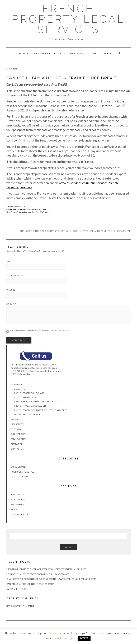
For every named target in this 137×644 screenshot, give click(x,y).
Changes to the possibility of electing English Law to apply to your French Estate (73, 231)
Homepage (23, 53)
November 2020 (19, 514)
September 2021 (19, 504)
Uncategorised (40, 209)
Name (10, 261)
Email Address (15, 276)
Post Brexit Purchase (26, 209)
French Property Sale (26, 397)
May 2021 (16, 509)
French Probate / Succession (30, 406)
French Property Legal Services (68, 19)
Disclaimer (17, 444)
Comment (11, 304)
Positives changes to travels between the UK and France (38, 574)
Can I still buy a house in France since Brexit (30, 584)
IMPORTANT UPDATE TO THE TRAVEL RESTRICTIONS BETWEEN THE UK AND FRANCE (46, 569)
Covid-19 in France (16, 589)
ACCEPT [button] (84, 638)
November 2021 (19, 500)
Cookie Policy (19, 434)
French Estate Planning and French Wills (37, 401)
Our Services (41, 53)
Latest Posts (76, 53)
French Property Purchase (21, 212)
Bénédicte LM (19, 207)
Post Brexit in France (40, 212)
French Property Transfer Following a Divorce (41, 410)
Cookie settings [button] (64, 638)
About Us (59, 53)
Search (69, 547)
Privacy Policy (19, 439)
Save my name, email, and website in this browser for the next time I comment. (40, 330)
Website (11, 290)
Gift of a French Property (29, 414)
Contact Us (108, 53)
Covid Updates (19, 467)
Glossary (92, 53)
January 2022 (18, 495)
